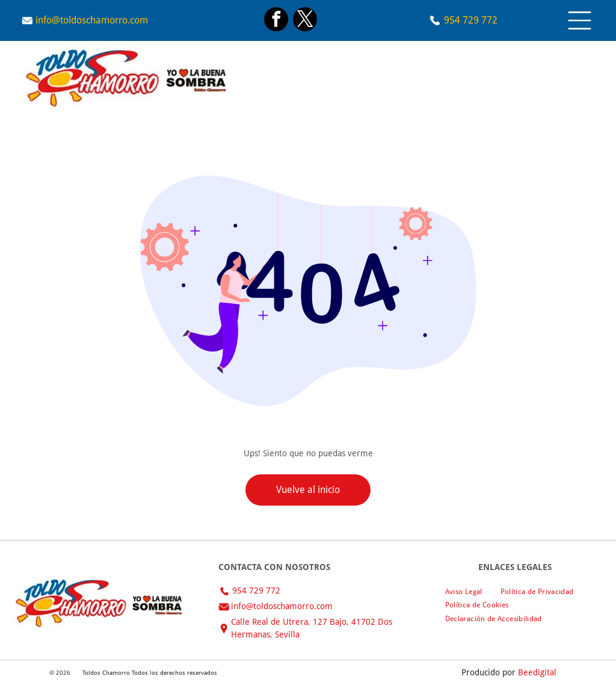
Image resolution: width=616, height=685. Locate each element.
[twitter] (305, 21)
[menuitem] (464, 591)
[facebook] (276, 21)
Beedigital (537, 672)
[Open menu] (580, 20)
